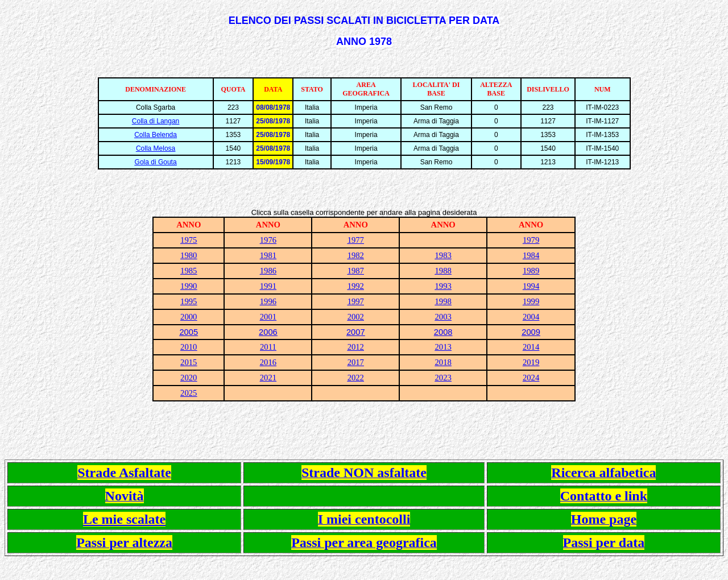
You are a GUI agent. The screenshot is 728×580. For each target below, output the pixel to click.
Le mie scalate (124, 519)
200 (441, 332)
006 (270, 332)
